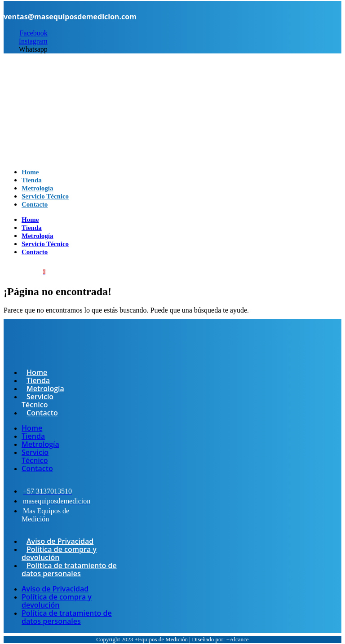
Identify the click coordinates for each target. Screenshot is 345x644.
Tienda (32, 228)
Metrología (38, 236)
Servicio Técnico (45, 244)
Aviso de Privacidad (60, 541)
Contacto (35, 204)
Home (30, 220)
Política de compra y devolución (59, 553)
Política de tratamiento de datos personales (69, 569)
